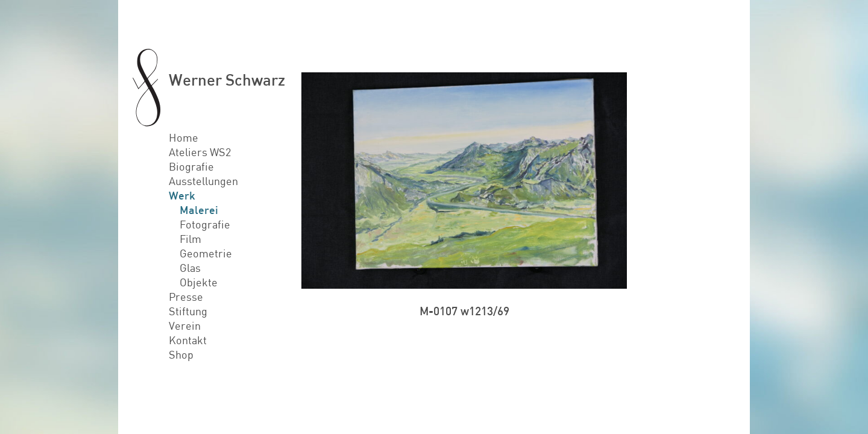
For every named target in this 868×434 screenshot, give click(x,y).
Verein (185, 325)
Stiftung (188, 311)
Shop (181, 354)
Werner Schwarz (227, 79)
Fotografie (205, 224)
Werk (182, 195)
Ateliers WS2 (200, 152)
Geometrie (206, 253)
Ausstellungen (203, 181)
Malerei (199, 210)
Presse (186, 297)
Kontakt (188, 340)
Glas (190, 268)
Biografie (191, 166)
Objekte (199, 282)
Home (184, 137)
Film (190, 239)
